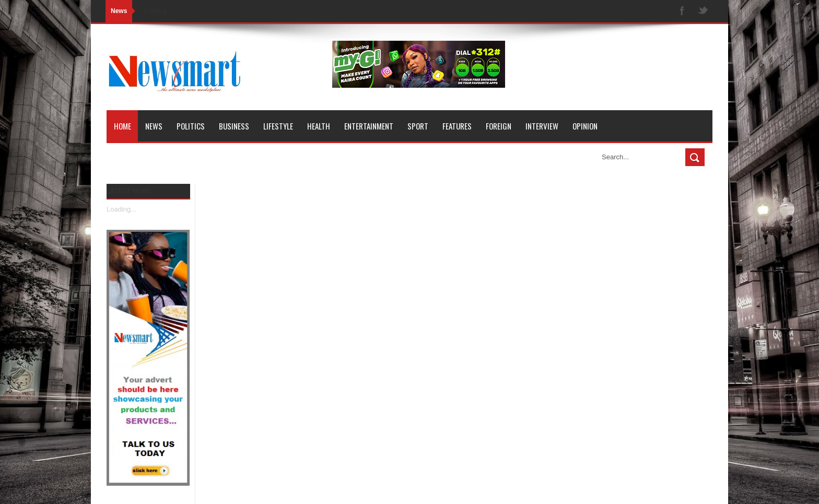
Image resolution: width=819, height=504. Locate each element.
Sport (418, 126)
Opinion (585, 126)
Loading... (121, 209)
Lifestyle (278, 126)
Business (234, 126)
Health (319, 126)
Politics (191, 126)
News (154, 126)
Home (122, 126)
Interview (542, 126)
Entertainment (369, 126)
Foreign (499, 126)
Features (457, 126)
